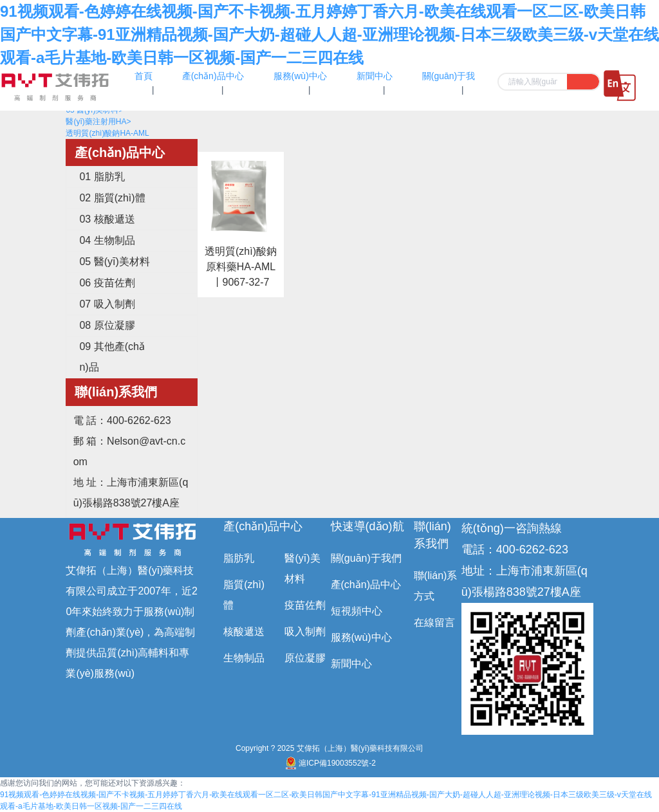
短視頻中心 (357, 611)
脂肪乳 (239, 558)
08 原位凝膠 (107, 325)
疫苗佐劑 (305, 605)
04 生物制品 (107, 240)
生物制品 (244, 658)
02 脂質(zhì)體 (112, 198)
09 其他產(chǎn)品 (112, 357)
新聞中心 (351, 664)
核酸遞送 (244, 632)
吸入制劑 (305, 632)
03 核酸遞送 (107, 219)
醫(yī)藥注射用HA (98, 122)
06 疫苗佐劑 (107, 283)
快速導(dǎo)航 (367, 526)
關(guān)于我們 (366, 558)
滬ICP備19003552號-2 (329, 763)
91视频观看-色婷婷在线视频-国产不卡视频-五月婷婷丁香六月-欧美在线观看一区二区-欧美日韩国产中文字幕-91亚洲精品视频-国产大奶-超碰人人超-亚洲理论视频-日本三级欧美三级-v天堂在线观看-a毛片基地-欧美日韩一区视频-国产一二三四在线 (329, 34)
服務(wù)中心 (361, 637)
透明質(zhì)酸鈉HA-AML (107, 133)
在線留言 (434, 623)
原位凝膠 (305, 658)
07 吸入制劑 (107, 304)
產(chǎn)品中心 (263, 526)
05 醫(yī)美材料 (114, 262)
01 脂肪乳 (102, 177)
